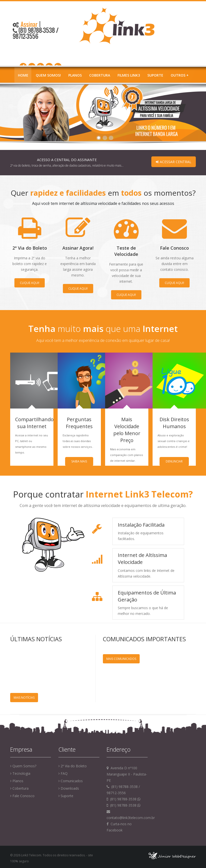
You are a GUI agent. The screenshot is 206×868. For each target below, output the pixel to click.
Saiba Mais (79, 461)
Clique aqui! (30, 283)
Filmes (129, 75)
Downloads (69, 788)
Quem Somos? (23, 766)
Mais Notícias (24, 698)
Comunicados (71, 781)
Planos (75, 75)
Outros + (180, 75)
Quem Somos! (48, 75)
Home (23, 75)
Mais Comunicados (121, 659)
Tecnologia (20, 773)
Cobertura (100, 75)
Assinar (28, 24)
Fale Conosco (22, 796)
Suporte (155, 75)
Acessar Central (174, 162)
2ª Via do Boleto (73, 766)
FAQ (63, 773)
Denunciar (174, 461)
